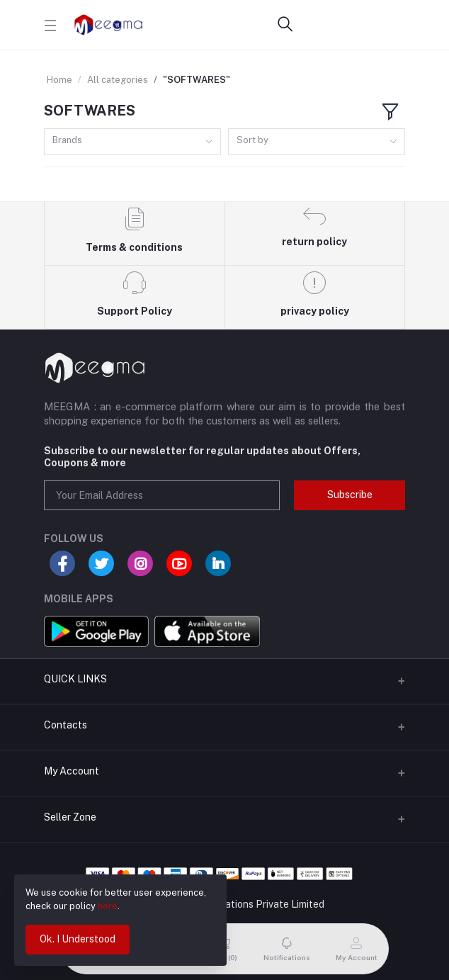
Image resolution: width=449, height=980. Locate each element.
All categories (118, 80)
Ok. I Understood (78, 939)
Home (59, 80)
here (108, 906)
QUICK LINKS (75, 679)
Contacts (66, 725)
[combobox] (132, 142)
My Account (72, 771)
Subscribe (350, 495)
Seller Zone (70, 817)
